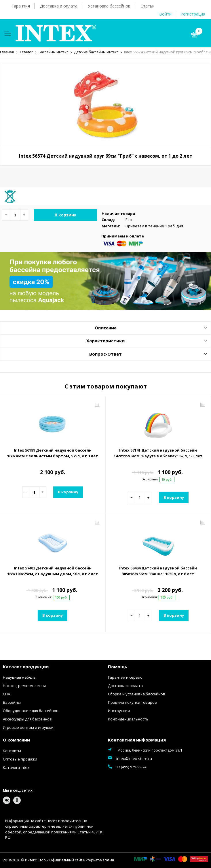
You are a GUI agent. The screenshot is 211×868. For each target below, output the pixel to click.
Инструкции (119, 711)
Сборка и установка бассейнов (137, 695)
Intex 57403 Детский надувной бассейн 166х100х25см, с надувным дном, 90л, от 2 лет (53, 571)
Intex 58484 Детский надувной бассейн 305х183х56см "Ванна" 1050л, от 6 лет (158, 571)
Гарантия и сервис (125, 678)
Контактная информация (137, 740)
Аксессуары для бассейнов (27, 720)
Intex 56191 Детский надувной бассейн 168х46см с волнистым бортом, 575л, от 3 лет (53, 453)
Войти (165, 14)
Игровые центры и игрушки (28, 728)
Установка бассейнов (109, 6)
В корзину (65, 215)
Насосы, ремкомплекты (24, 686)
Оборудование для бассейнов (31, 711)
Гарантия (21, 6)
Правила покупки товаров (132, 703)
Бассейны (12, 703)
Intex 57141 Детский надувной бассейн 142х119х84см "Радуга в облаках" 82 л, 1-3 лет (158, 453)
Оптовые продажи (20, 759)
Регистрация (193, 14)
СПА (6, 695)
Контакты (12, 751)
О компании (16, 740)
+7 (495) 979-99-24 (131, 767)
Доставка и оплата (59, 6)
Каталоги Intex (16, 768)
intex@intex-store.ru (134, 759)
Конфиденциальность (128, 720)
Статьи (148, 6)
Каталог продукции (26, 667)
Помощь (118, 667)
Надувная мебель (19, 678)
